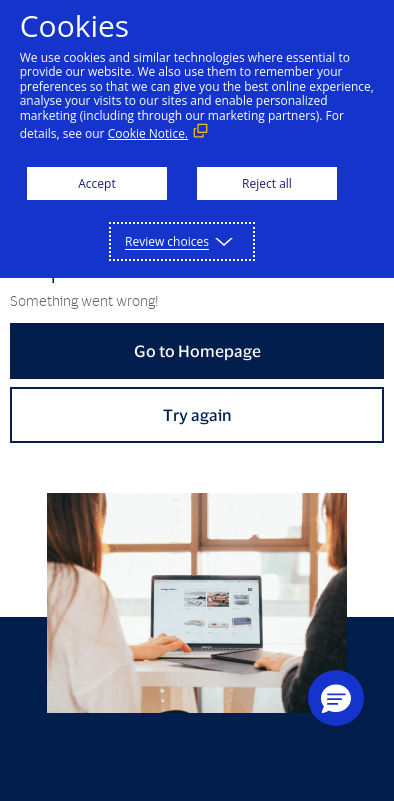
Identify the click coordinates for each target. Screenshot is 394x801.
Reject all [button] (267, 183)
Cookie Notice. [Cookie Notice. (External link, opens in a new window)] (148, 133)
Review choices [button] (167, 241)
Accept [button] (96, 183)
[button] (336, 698)
